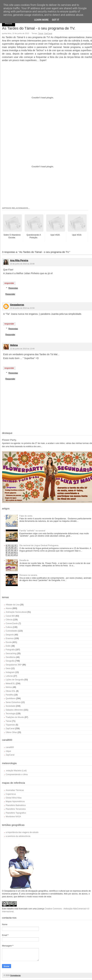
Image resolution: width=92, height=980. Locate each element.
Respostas (13, 288)
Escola (9, 642)
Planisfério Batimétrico (16, 805)
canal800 (10, 747)
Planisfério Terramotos (16, 809)
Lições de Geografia (15, 680)
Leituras (9, 676)
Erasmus (10, 638)
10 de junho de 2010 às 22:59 (22, 308)
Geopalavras (17, 305)
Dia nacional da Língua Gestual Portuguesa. (39, 545)
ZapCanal (48, 33)
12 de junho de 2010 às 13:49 (22, 349)
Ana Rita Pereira (19, 260)
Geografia (10, 661)
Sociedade (10, 706)
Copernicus (11, 794)
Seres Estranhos (13, 702)
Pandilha (10, 695)
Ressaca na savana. (29, 575)
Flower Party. (9, 440)
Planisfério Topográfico (16, 813)
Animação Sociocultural (16, 612)
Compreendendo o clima (17, 774)
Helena (14, 345)
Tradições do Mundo (15, 717)
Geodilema (11, 657)
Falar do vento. (26, 516)
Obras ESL (11, 691)
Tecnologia (10, 714)
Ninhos (9, 687)
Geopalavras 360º (14, 665)
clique (8, 751)
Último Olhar (11, 732)
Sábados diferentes (14, 710)
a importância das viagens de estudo (22, 832)
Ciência (9, 620)
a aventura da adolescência (18, 836)
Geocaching (11, 654)
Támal (41, 33)
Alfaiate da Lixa (13, 605)
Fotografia (10, 650)
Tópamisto (10, 725)
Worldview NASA (13, 817)
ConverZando (12, 623)
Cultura (9, 627)
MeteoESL (10, 684)
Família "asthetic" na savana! (32, 531)
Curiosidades (12, 631)
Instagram (10, 672)
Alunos (9, 608)
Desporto (10, 635)
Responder (9, 283)
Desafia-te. (24, 560)
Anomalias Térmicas (15, 790)
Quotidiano (11, 698)
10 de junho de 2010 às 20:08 (22, 264)
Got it (56, 20)
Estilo (8, 646)
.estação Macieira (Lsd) (16, 771)
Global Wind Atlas (14, 798)
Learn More (41, 20)
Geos (8, 668)
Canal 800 (10, 616)
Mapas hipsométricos (15, 801)
